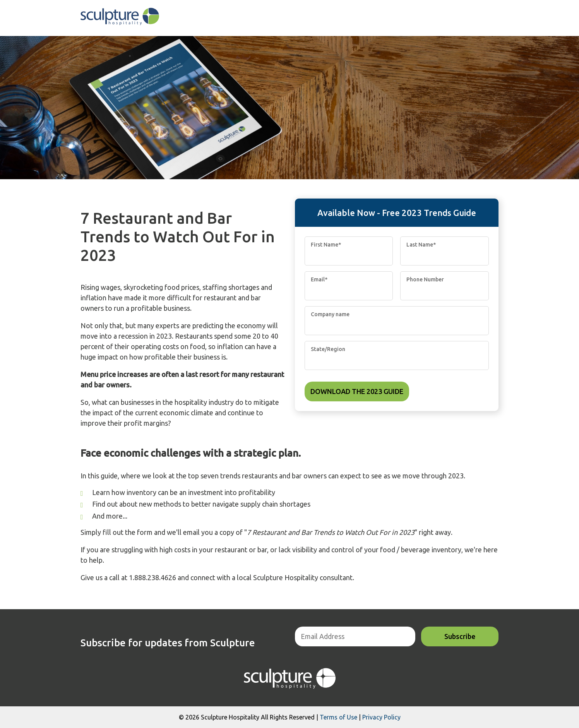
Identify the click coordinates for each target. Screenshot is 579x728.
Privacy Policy (381, 717)
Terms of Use (338, 717)
